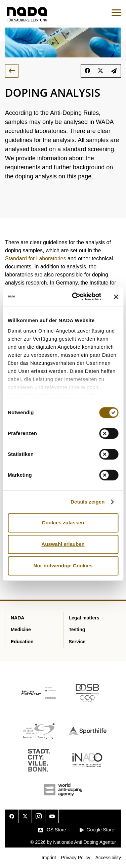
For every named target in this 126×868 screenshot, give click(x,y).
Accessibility (108, 858)
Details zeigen (88, 502)
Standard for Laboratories (35, 258)
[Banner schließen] (116, 297)
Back (12, 71)
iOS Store (52, 830)
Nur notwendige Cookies (63, 566)
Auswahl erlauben (63, 544)
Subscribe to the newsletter (114, 71)
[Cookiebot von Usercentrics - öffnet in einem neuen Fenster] (75, 297)
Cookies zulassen (63, 523)
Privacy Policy (76, 858)
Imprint (49, 858)
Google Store (97, 830)
